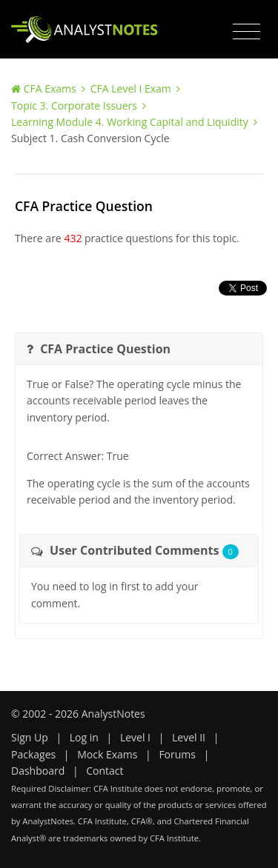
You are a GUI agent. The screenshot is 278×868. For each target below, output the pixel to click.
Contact (105, 771)
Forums (177, 754)
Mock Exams (107, 754)
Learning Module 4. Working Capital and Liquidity (130, 122)
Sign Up (30, 737)
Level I (135, 737)
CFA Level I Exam (131, 89)
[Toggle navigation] (246, 32)
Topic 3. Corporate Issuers (74, 106)
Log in (84, 737)
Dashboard (38, 771)
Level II (189, 737)
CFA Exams (50, 89)
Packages (33, 754)
